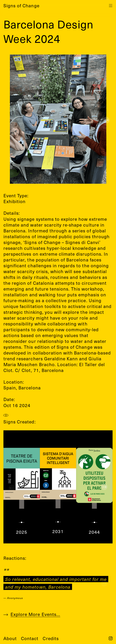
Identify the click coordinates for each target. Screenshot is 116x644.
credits (51, 638)
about (10, 638)
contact (30, 638)
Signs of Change (21, 5)
